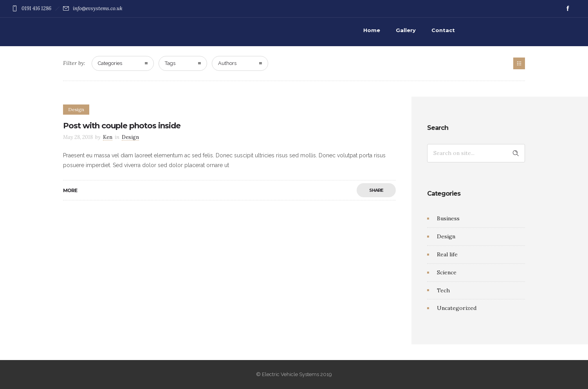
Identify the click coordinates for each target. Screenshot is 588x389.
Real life (447, 254)
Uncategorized (457, 308)
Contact (443, 30)
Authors (227, 63)
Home (372, 30)
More (70, 190)
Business (448, 218)
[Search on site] (476, 153)
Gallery (406, 30)
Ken (108, 137)
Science (447, 272)
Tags (170, 63)
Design (446, 236)
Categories (110, 63)
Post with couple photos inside (122, 126)
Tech (443, 290)
